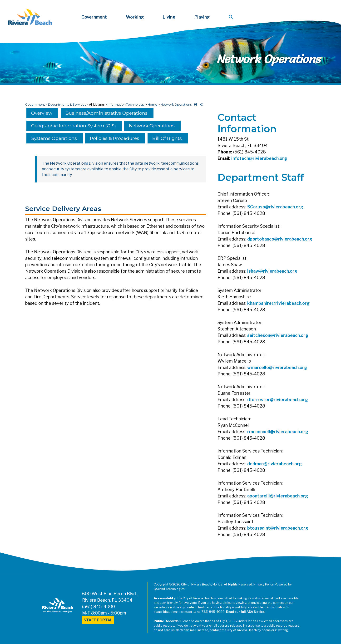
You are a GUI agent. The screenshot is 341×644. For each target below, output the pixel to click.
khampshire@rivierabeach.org (278, 303)
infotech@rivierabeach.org (259, 158)
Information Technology (126, 105)
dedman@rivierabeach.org (274, 464)
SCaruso (256, 207)
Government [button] (94, 17)
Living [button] (169, 17)
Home (152, 105)
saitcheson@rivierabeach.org (278, 335)
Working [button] (135, 17)
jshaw (253, 271)
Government (35, 105)
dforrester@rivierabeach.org (278, 400)
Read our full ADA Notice (245, 612)
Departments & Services (67, 105)
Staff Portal (98, 620)
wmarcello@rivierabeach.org (277, 367)
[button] (232, 17)
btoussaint (259, 528)
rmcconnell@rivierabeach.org (278, 432)
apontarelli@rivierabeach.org (278, 496)
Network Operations (176, 105)
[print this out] (195, 105)
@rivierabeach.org (284, 207)
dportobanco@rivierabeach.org (280, 239)
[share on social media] (200, 105)
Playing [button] (202, 17)
